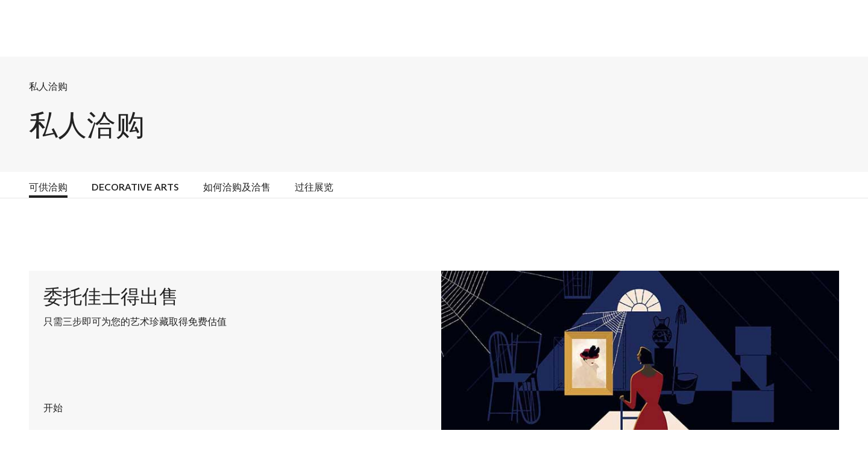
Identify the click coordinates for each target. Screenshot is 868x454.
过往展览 (314, 187)
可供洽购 (48, 187)
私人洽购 (48, 87)
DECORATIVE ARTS (135, 187)
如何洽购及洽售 (237, 187)
